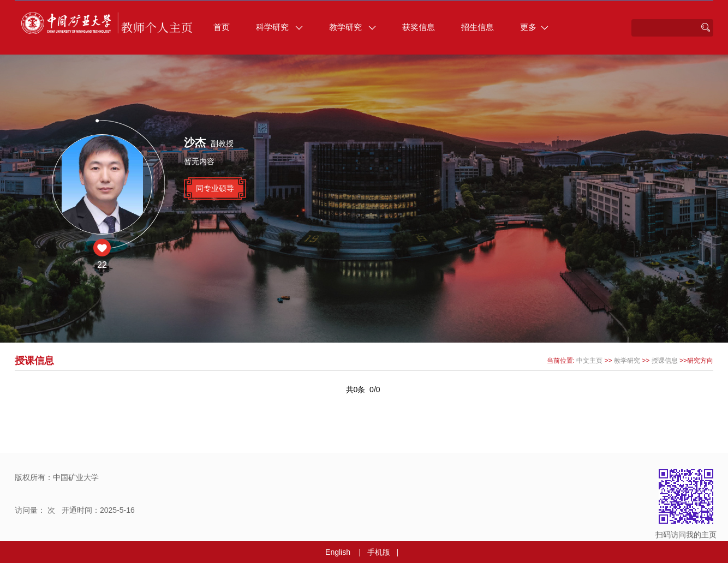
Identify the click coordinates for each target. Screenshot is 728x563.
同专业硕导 (215, 188)
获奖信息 (419, 27)
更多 (534, 27)
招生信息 (478, 27)
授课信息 (665, 361)
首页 (222, 27)
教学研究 (353, 27)
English (338, 552)
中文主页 (589, 361)
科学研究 (279, 27)
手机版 (379, 552)
